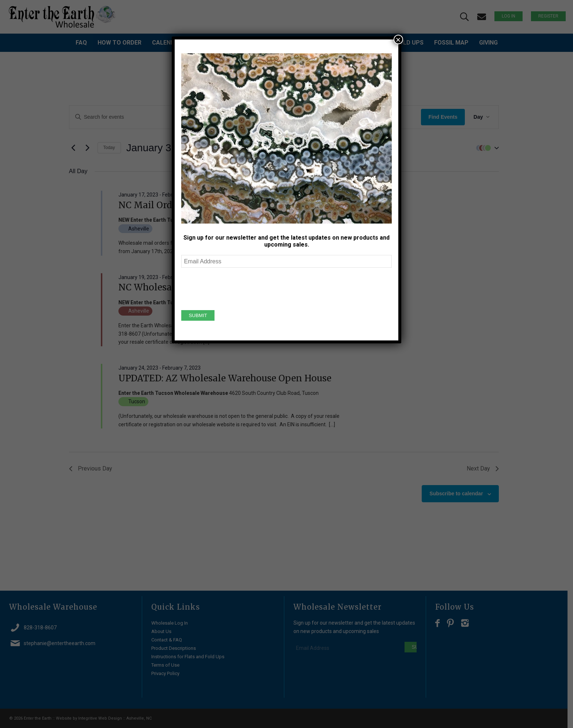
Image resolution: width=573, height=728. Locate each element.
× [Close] (398, 39)
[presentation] (237, 288)
